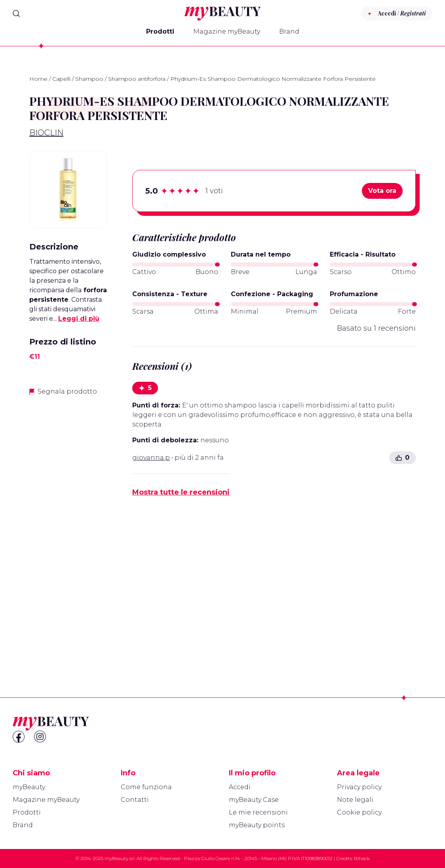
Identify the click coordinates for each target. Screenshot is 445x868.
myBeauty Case (254, 800)
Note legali (355, 800)
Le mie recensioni (258, 812)
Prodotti (160, 31)
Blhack (362, 858)
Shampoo (89, 79)
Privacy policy (359, 787)
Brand (289, 31)
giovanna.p (151, 458)
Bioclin (46, 133)
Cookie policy (359, 812)
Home (38, 79)
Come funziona (146, 787)
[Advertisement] (68, 528)
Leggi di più (79, 319)
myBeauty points (257, 825)
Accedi (240, 787)
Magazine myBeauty (227, 31)
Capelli (61, 79)
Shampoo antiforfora (137, 79)
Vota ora (382, 191)
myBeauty (29, 787)
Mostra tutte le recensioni (181, 492)
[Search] (16, 13)
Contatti (135, 800)
